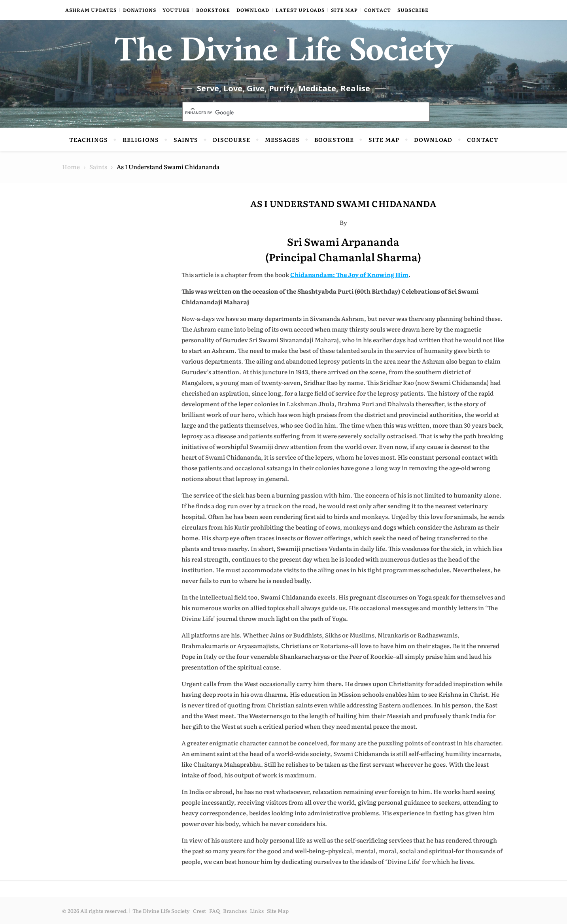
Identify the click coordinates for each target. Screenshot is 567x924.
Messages (282, 140)
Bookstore (213, 10)
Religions (141, 140)
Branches (235, 911)
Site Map (344, 10)
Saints (186, 140)
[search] (297, 113)
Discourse (232, 140)
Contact (378, 10)
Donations (140, 10)
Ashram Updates (91, 10)
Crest (199, 911)
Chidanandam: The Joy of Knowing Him (349, 274)
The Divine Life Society (284, 55)
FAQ (215, 911)
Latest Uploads (300, 10)
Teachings (89, 140)
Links (257, 911)
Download (253, 10)
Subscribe (413, 10)
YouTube (176, 10)
